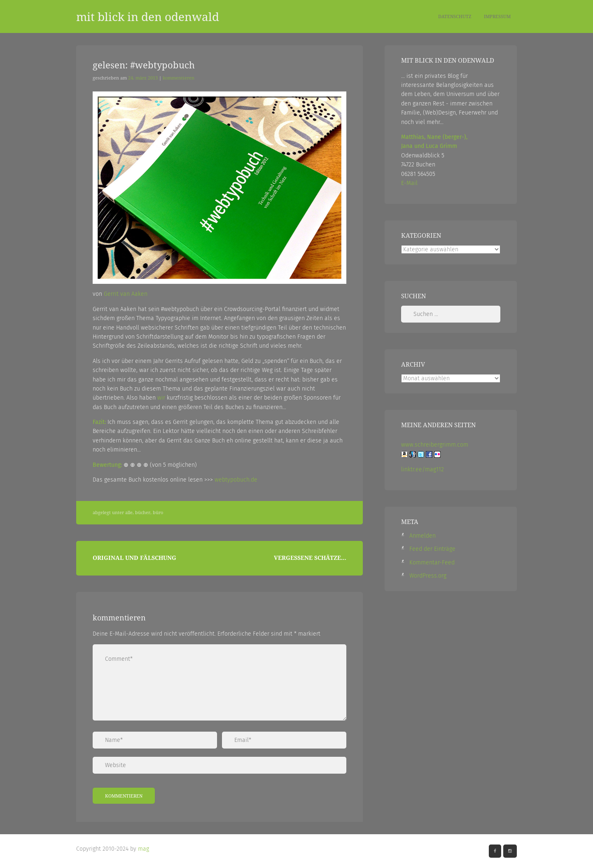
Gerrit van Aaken (126, 294)
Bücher (143, 512)
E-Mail (409, 183)
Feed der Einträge (432, 549)
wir (161, 398)
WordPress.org (428, 576)
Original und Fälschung (134, 558)
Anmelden (423, 536)
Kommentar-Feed (432, 563)
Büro (158, 512)
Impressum (497, 16)
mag (144, 849)
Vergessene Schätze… (310, 558)
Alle (129, 512)
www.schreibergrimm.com (435, 445)
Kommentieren (179, 78)
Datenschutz (455, 16)
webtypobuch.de (236, 480)
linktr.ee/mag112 (423, 469)
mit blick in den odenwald (148, 16)
